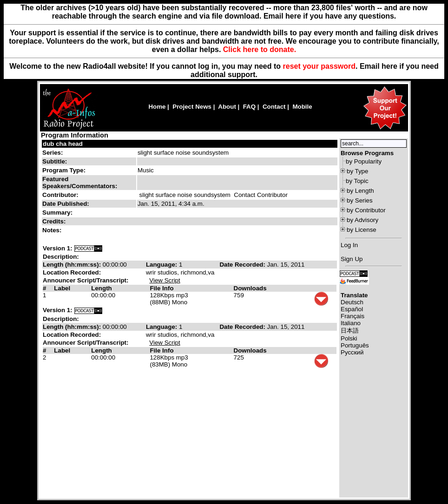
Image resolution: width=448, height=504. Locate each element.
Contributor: (60, 195)
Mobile (302, 107)
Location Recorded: (72, 272)
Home (157, 107)
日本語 (350, 331)
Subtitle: (55, 161)
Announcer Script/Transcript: (86, 280)
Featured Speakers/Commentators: (80, 183)
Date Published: (66, 204)
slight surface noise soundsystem (183, 153)
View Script (165, 280)
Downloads (250, 288)
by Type (357, 171)
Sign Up (352, 259)
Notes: (53, 230)
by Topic (357, 181)
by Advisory (362, 220)
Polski (349, 338)
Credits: (55, 221)
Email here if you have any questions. (330, 16)
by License (362, 230)
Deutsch (352, 302)
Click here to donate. (260, 49)
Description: (61, 257)
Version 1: (58, 248)
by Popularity (364, 161)
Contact (274, 107)
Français (352, 316)
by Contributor (366, 210)
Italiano (351, 323)
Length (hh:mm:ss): (73, 265)
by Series (360, 200)
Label (62, 288)
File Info (161, 288)
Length (101, 288)
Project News (192, 107)
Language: (162, 265)
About (227, 107)
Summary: (58, 213)
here (389, 66)
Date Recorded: (243, 265)
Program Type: (64, 170)
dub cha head (63, 144)
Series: (53, 153)
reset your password (320, 66)
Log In (349, 245)
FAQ (249, 107)
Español (352, 309)
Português (355, 345)
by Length (360, 191)
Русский (352, 352)
